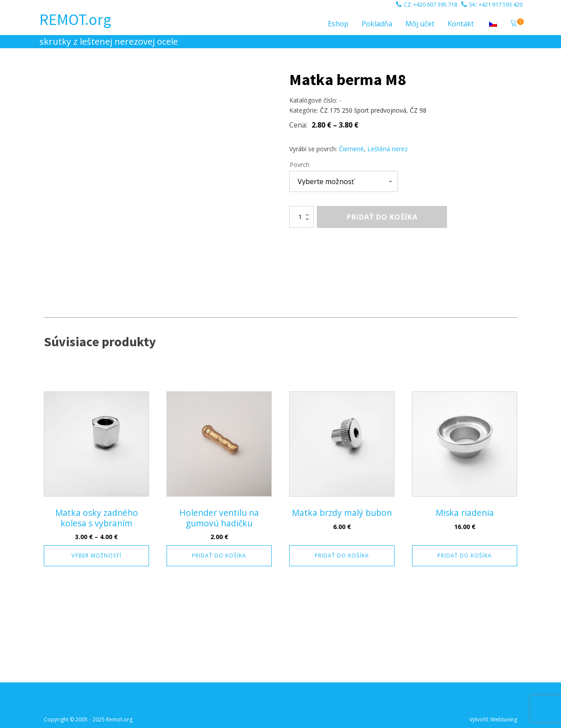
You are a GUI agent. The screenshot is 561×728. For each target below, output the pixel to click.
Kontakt (461, 24)
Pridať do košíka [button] (219, 556)
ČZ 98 (418, 110)
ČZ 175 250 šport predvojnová (363, 110)
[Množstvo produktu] (302, 217)
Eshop (338, 24)
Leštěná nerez (387, 149)
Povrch (300, 165)
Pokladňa (377, 24)
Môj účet (420, 24)
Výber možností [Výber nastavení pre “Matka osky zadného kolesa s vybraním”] (96, 556)
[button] (514, 24)
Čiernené (351, 149)
